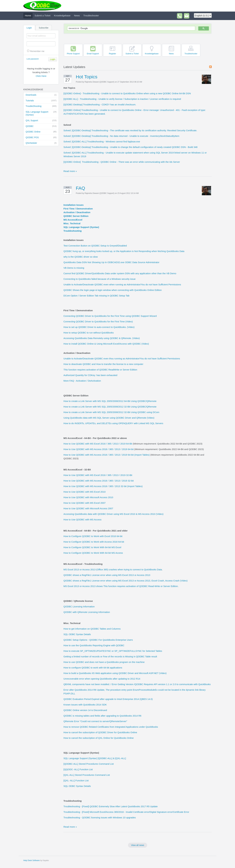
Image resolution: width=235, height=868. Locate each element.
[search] (130, 28)
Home (28, 15)
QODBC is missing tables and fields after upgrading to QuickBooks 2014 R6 (102, 716)
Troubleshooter (91, 15)
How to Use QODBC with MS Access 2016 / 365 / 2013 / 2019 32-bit (99, 481)
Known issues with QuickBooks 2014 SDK (85, 705)
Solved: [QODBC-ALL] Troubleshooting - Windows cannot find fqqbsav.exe (102, 142)
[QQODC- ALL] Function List (78, 769)
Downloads (41, 95)
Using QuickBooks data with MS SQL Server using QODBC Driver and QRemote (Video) (109, 418)
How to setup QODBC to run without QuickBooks (89, 333)
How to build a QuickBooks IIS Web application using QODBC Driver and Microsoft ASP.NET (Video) (115, 673)
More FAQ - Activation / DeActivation (82, 381)
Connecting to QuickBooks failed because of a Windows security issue (100, 279)
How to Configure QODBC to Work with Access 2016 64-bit (94, 542)
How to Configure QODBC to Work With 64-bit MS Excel (92, 547)
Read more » (70, 171)
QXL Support (41, 121)
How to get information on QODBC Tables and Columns (92, 629)
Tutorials (41, 101)
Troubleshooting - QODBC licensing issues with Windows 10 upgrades (100, 817)
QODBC (41, 126)
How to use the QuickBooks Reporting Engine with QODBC (94, 645)
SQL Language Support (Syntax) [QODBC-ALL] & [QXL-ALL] (95, 758)
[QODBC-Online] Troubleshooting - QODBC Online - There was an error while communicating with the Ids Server (122, 162)
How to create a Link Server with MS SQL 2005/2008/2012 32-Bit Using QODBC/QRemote (110, 407)
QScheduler (41, 143)
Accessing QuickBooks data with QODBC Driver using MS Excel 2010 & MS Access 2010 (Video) (113, 514)
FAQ (80, 188)
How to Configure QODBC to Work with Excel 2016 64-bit (93, 536)
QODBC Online (41, 132)
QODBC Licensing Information (79, 607)
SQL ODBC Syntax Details (77, 634)
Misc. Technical (72, 223)
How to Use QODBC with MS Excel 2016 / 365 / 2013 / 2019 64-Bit (98, 444)
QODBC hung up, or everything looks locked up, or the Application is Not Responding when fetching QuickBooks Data (124, 251)
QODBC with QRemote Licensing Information (87, 612)
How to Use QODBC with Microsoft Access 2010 (88, 497)
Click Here (41, 76)
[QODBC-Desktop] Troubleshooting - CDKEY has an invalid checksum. (100, 104)
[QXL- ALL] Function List (76, 780)
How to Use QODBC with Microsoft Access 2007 (88, 508)
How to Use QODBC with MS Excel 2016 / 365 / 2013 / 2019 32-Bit (98, 475)
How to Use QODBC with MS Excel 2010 (85, 492)
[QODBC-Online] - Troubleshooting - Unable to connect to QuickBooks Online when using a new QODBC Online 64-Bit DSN (127, 93)
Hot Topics (87, 77)
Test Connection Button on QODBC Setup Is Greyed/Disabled (95, 246)
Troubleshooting (73, 231)
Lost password (33, 59)
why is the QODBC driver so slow (81, 257)
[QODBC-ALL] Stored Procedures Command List (89, 764)
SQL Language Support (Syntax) (41, 113)
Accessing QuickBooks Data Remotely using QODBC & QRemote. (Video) (102, 338)
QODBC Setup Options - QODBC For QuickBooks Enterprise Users (98, 640)
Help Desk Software (31, 860)
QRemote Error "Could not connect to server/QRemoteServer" (95, 721)
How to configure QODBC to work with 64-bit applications (93, 668)
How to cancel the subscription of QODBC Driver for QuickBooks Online (100, 732)
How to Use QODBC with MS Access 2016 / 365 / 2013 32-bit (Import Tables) (103, 486)
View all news (138, 845)
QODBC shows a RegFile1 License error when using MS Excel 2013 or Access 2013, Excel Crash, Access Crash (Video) (125, 581)
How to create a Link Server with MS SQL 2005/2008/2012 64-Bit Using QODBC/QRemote (110, 401)
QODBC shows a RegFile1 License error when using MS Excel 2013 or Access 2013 (107, 575)
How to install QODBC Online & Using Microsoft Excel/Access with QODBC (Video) (106, 344)
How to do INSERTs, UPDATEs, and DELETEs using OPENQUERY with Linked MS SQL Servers (113, 423)
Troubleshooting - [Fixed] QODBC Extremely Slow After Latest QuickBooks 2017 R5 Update (111, 806)
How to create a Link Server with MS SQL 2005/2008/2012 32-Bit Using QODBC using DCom (111, 412)
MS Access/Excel (73, 220)
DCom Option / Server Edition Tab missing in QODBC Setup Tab (96, 296)
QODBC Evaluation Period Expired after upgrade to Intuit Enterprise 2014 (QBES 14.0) (108, 699)
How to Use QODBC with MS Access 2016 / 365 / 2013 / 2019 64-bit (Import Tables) (107, 455)
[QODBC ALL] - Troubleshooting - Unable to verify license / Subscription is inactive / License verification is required (122, 99)
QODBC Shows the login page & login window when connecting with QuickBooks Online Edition (113, 290)
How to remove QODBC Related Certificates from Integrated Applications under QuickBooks (111, 727)
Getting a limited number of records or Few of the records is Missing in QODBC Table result (110, 656)
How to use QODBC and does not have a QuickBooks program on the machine (104, 662)
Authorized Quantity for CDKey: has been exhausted (90, 375)
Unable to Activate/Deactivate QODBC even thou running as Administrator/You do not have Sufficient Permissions (122, 359)
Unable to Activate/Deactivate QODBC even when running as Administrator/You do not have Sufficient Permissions (122, 284)
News (77, 15)
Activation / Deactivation (77, 212)
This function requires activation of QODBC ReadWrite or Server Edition (100, 370)
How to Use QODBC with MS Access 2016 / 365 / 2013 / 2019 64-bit (99, 449)
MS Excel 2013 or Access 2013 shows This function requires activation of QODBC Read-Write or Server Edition (121, 586)
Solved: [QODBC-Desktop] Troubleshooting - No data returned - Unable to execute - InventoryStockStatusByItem (121, 136)
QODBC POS (41, 138)
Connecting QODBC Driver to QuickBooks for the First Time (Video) (98, 321)
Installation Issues (73, 205)
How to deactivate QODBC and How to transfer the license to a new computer (103, 364)
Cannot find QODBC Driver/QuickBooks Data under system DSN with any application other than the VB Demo (120, 273)
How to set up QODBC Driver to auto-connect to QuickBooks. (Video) (99, 327)
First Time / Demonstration (78, 209)
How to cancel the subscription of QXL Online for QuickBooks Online (99, 738)
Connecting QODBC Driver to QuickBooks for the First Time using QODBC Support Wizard (110, 316)
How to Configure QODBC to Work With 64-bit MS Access (93, 553)
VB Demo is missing (74, 268)
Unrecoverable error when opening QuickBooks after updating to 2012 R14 (102, 679)
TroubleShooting (41, 106)
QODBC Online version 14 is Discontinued (85, 710)
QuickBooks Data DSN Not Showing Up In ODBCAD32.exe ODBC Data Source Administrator (111, 262)
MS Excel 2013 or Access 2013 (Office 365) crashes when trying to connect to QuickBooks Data (113, 569)
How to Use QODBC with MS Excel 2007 (85, 503)
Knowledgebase (62, 15)
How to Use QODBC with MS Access (82, 520)
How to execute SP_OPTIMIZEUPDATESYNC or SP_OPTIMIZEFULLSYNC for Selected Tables (113, 651)
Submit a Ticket (43, 15)
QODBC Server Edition (76, 216)
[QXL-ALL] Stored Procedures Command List (87, 775)
